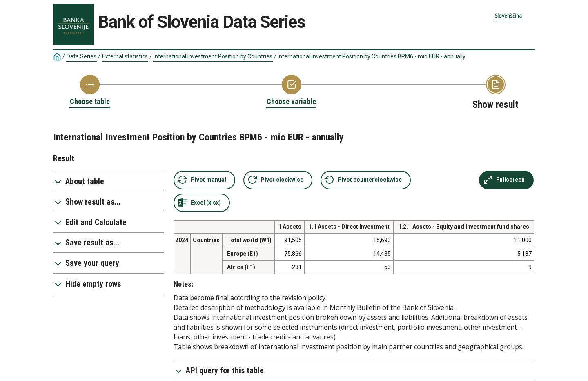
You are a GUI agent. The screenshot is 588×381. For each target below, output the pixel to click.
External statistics (125, 56)
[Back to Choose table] (90, 91)
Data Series (81, 56)
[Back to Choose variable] (291, 91)
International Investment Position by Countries (213, 56)
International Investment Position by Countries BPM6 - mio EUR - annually (372, 56)
